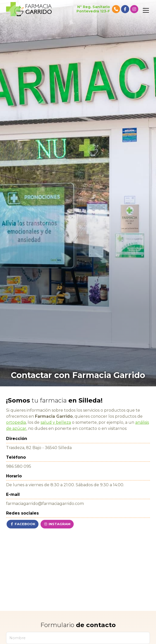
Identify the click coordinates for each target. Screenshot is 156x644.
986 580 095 (19, 466)
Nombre (17, 638)
